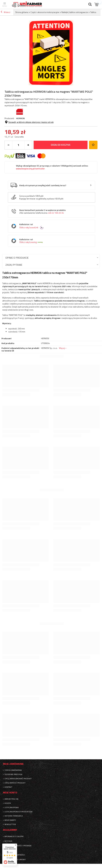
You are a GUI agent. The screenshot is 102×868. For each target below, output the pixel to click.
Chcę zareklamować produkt (18, 779)
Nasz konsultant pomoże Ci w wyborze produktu (42, 212)
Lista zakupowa (12, 807)
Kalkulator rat (54, 226)
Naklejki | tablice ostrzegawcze (75, 12)
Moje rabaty (10, 820)
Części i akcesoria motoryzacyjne (45, 12)
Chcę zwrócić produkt (15, 783)
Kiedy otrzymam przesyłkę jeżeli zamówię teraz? (43, 185)
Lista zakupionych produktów (18, 812)
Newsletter (10, 824)
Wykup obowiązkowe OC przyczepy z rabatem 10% (52, 167)
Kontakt (8, 787)
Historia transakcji (14, 816)
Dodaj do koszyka (61, 145)
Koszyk (8, 803)
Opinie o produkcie (17, 258)
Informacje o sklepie (14, 836)
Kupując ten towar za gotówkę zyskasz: (37, 199)
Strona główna (22, 12)
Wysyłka (8, 841)
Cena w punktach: (27, 196)
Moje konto (10, 793)
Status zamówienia (13, 770)
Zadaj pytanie (14, 265)
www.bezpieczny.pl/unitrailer (30, 169)
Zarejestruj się (11, 799)
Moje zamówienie (13, 764)
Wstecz (6, 12)
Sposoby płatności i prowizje (18, 846)
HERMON (20, 118)
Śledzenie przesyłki (13, 774)
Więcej (62, 348)
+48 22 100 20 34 (56, 213)
